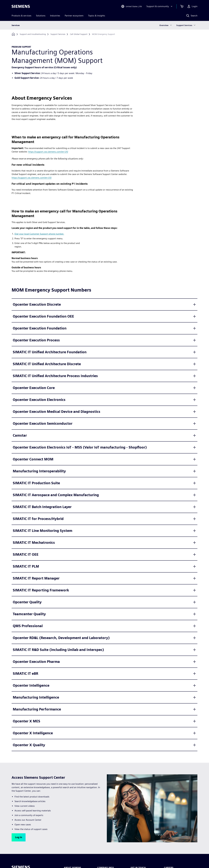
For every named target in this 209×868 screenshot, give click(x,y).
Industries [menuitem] (55, 16)
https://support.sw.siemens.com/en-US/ (48, 152)
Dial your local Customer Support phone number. (39, 234)
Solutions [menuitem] (41, 16)
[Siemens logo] (21, 6)
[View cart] (182, 6)
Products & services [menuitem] (21, 16)
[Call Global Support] (79, 34)
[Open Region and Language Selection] (131, 6)
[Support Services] (58, 34)
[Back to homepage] (13, 34)
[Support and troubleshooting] (33, 34)
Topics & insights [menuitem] (97, 16)
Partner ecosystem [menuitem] (74, 16)
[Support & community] (160, 6)
